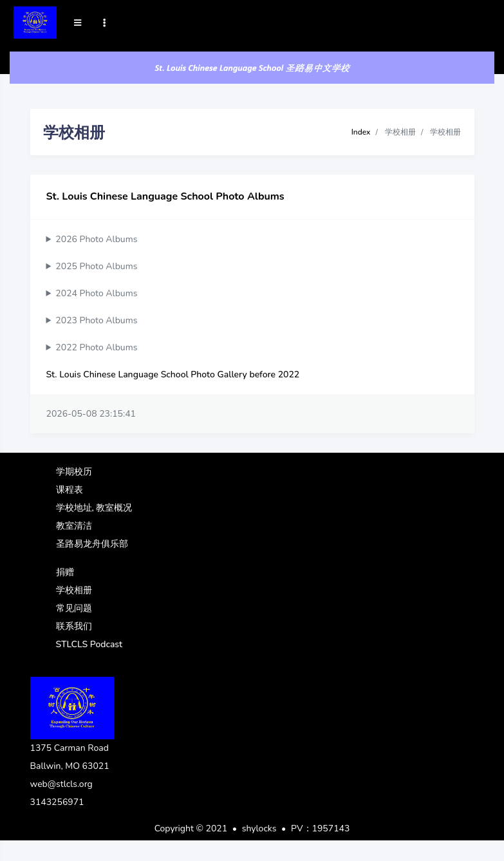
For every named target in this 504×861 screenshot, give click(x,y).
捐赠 (65, 572)
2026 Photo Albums (96, 239)
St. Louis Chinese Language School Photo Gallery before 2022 (173, 374)
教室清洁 (74, 526)
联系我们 (74, 626)
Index (361, 132)
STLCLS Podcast (89, 644)
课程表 (70, 490)
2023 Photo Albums (96, 320)
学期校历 (74, 472)
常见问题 (74, 608)
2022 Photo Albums (96, 347)
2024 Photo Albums (96, 293)
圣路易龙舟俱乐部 (92, 544)
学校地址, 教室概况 (94, 508)
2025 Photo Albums (96, 266)
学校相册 (74, 590)
